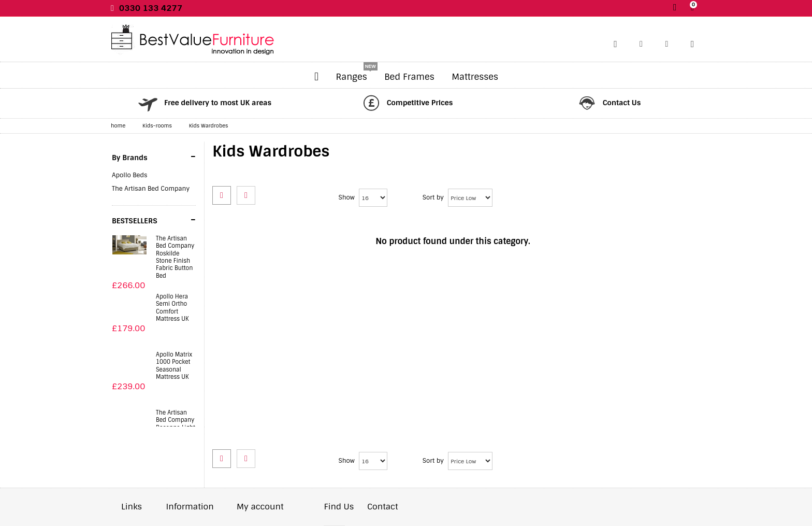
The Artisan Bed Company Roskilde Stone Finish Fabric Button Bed (175, 257)
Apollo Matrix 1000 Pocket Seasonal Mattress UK (174, 366)
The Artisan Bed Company (151, 189)
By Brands (154, 157)
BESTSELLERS (154, 220)
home (118, 126)
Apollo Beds (129, 175)
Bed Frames (409, 77)
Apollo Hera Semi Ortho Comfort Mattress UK (172, 308)
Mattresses (475, 77)
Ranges (352, 77)
